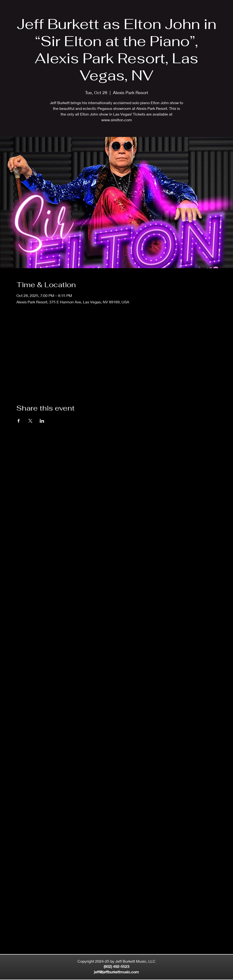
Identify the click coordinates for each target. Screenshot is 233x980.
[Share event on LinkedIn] (42, 421)
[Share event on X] (30, 421)
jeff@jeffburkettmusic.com (116, 972)
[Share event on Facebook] (19, 421)
